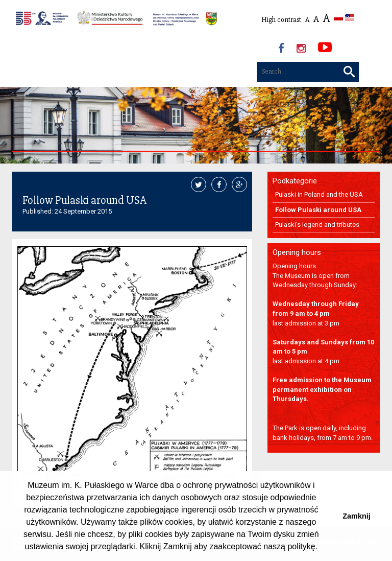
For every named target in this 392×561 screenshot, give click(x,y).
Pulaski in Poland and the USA (319, 194)
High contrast (281, 20)
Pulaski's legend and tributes (317, 225)
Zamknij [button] (356, 516)
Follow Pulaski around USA (318, 210)
